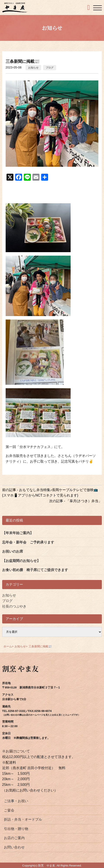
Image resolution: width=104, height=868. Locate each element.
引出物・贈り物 (16, 829)
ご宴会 (9, 810)
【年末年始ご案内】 (18, 533)
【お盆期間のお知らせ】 (21, 561)
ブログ (50, 68)
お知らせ (33, 68)
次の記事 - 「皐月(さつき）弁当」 (76, 501)
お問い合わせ (14, 847)
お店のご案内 (14, 838)
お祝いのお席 (13, 551)
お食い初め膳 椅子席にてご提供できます (35, 570)
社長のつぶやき (14, 606)
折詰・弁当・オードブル (23, 819)
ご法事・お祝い (16, 801)
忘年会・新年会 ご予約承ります (28, 542)
